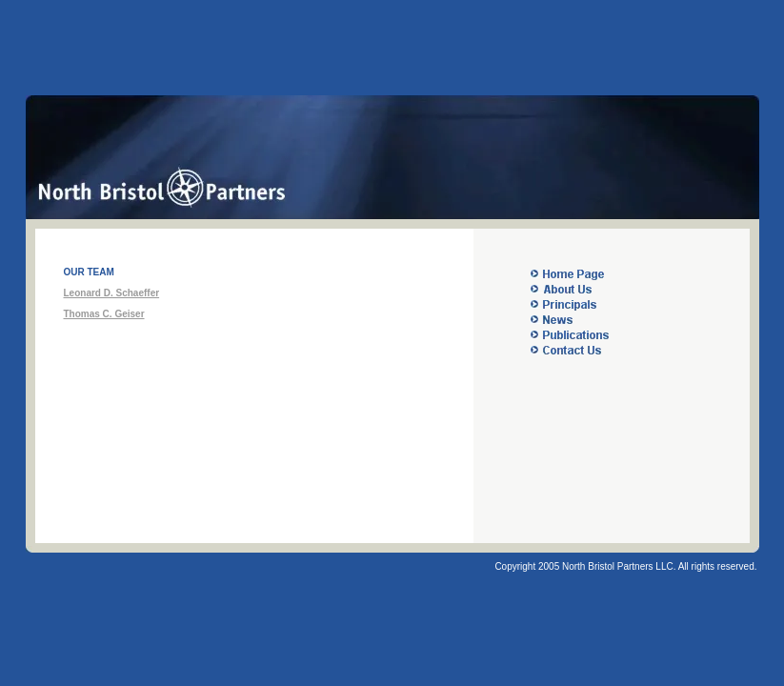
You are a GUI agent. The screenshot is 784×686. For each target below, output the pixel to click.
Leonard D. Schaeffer (112, 293)
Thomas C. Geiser (104, 314)
